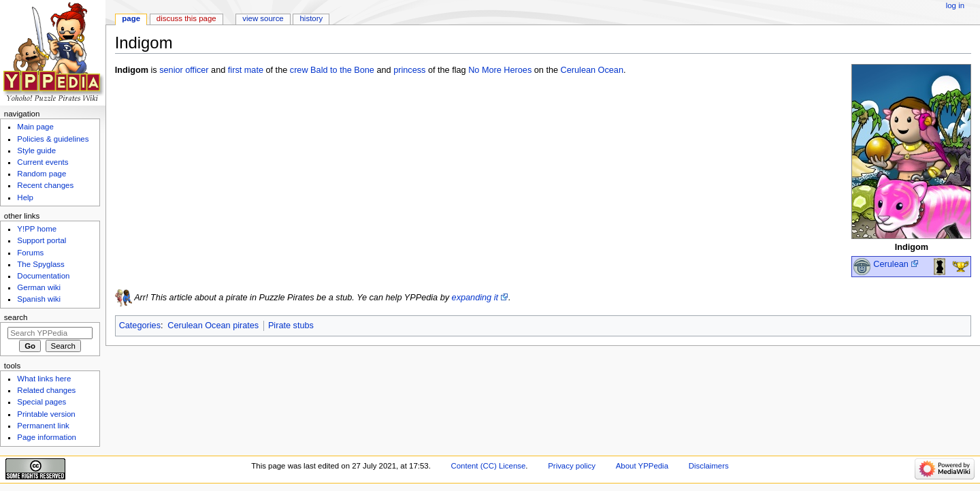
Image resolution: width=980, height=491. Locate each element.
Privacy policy (572, 466)
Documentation (43, 276)
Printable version (46, 414)
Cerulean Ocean (592, 70)
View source (263, 18)
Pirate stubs (291, 326)
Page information (47, 437)
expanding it (475, 298)
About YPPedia (642, 466)
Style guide (36, 151)
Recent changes (45, 185)
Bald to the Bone (342, 70)
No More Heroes (500, 70)
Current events (43, 162)
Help (25, 197)
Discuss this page (186, 18)
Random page (42, 174)
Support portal (42, 240)
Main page (35, 127)
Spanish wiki (39, 299)
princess (409, 70)
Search (16, 317)
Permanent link (43, 426)
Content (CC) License (489, 466)
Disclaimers (709, 466)
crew (299, 70)
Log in (955, 5)
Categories (140, 326)
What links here (44, 379)
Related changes (46, 390)
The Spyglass (40, 264)
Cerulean (891, 264)
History (312, 18)
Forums (30, 253)
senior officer (184, 70)
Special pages (42, 402)
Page (131, 18)
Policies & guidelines (53, 139)
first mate (246, 70)
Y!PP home (37, 229)
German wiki (39, 287)
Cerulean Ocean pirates (213, 326)
